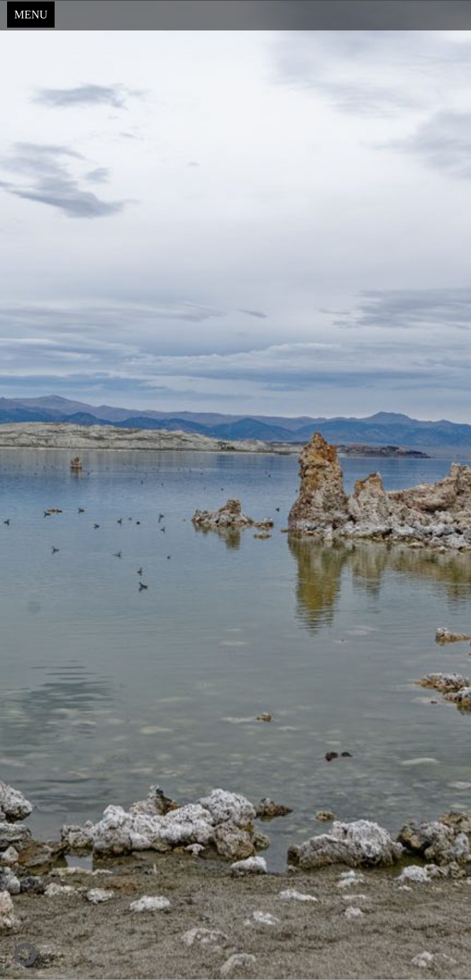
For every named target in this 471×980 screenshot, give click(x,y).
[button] (26, 954)
